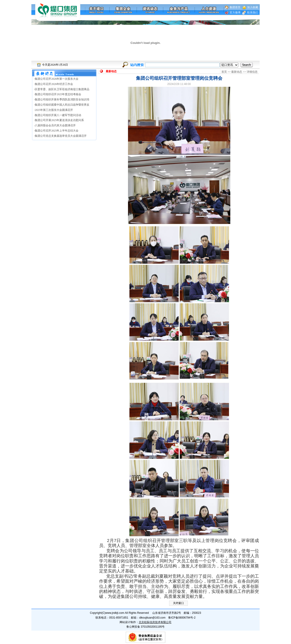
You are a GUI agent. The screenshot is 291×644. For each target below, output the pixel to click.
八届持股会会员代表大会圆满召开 (55, 125)
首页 (224, 72)
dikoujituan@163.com (152, 618)
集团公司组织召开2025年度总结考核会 (58, 94)
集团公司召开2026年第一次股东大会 (57, 79)
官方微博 (235, 12)
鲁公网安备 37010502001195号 (146, 627)
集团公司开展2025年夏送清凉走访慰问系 (59, 120)
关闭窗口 (178, 603)
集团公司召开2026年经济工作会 (54, 84)
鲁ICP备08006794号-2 (182, 618)
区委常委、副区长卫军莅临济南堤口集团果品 (62, 89)
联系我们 (253, 12)
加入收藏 (253, 7)
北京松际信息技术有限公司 (155, 622)
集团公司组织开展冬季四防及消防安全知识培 (62, 99)
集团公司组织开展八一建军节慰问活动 (58, 115)
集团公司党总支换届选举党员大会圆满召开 (61, 136)
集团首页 (235, 7)
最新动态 (237, 72)
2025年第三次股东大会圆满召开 (54, 110)
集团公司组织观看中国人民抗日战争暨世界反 (62, 105)
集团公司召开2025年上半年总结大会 (57, 131)
